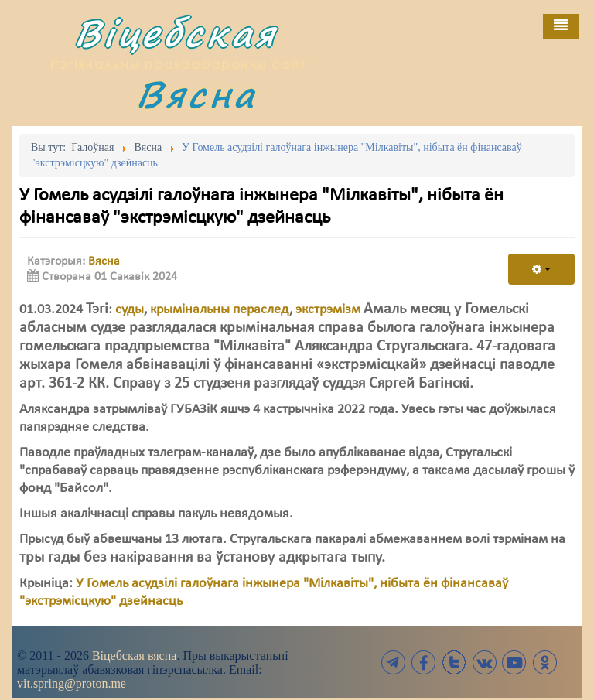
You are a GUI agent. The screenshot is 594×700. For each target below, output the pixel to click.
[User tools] (541, 269)
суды (130, 310)
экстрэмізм (328, 310)
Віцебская (176, 33)
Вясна (196, 94)
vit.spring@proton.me (72, 683)
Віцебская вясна (134, 656)
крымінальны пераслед (220, 310)
